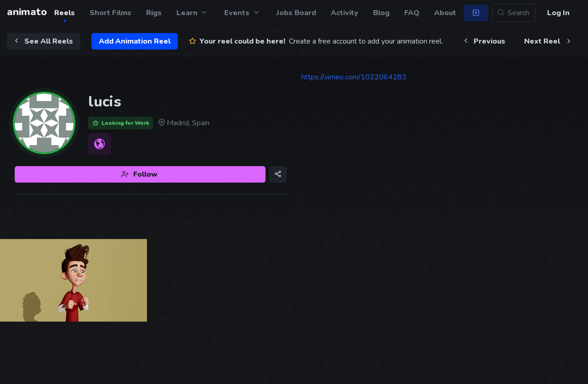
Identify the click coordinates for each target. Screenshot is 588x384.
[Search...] (514, 13)
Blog (381, 13)
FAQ (412, 13)
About (445, 13)
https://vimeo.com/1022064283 (354, 77)
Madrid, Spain (183, 123)
